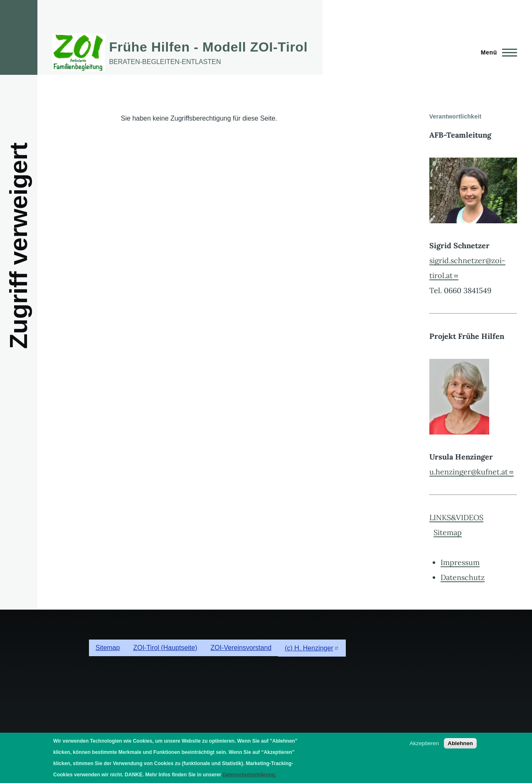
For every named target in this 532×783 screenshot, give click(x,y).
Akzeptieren (424, 743)
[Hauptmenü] (496, 52)
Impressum (460, 562)
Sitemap (448, 532)
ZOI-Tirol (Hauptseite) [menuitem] (165, 648)
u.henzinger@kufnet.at (472, 472)
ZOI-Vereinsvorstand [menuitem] (241, 648)
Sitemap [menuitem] (108, 648)
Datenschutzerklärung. (249, 775)
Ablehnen (460, 743)
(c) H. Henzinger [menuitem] (312, 648)
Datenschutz (463, 577)
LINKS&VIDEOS (456, 517)
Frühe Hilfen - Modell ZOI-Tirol (208, 47)
